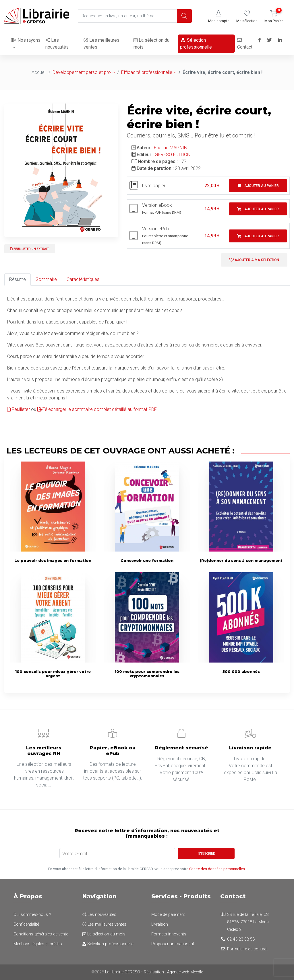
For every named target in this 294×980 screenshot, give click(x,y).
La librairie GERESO (123, 972)
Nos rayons (26, 40)
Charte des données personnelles (217, 869)
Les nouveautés (57, 44)
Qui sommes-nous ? (32, 915)
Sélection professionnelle (196, 44)
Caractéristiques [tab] (83, 279)
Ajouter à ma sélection (254, 260)
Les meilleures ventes (101, 44)
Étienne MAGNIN (171, 148)
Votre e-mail (75, 854)
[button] (219, 17)
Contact (245, 44)
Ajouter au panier (258, 186)
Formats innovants (169, 934)
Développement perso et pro (82, 72)
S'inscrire (206, 854)
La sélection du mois (151, 44)
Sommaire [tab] (46, 279)
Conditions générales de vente (41, 934)
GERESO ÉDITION (173, 155)
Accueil (39, 72)
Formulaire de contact (247, 949)
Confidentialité (26, 924)
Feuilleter (19, 409)
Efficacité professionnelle (147, 72)
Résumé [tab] (18, 279)
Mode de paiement (168, 915)
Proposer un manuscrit (173, 944)
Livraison (160, 924)
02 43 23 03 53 (241, 939)
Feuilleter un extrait (30, 249)
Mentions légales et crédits (38, 944)
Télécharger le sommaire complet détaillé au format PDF (97, 409)
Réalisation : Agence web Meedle (173, 972)
